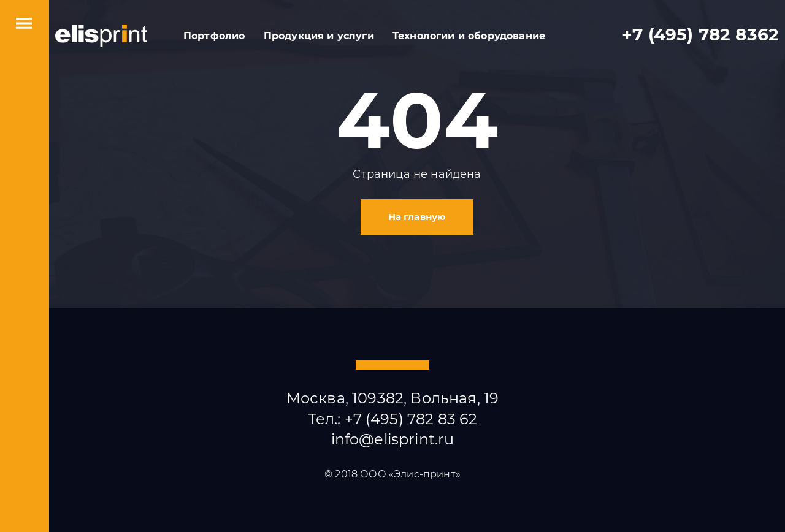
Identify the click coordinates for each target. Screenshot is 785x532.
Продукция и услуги (319, 36)
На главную (417, 217)
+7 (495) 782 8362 (700, 35)
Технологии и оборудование (469, 36)
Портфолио (214, 36)
